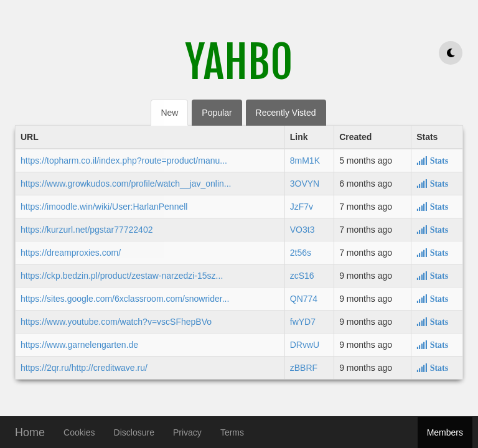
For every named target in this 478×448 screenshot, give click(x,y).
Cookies (79, 432)
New (169, 113)
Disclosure (134, 432)
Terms (232, 432)
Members (445, 432)
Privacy (187, 432)
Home (30, 431)
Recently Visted (286, 113)
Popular (217, 113)
